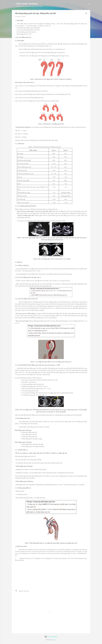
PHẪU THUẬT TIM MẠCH (27, 4)
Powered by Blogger (51, 637)
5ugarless (55, 640)
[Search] (89, 4)
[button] (86, 14)
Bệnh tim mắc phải (24, 591)
